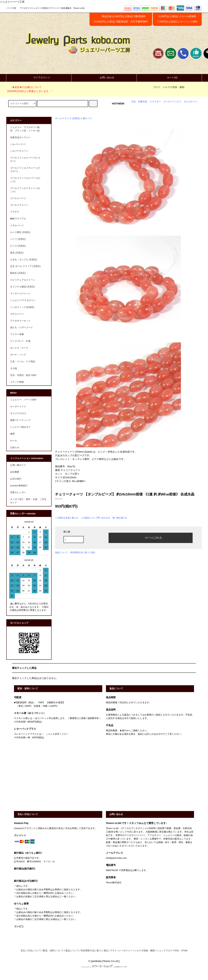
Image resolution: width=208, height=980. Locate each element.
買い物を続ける (120, 518)
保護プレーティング (20, 420)
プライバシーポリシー (121, 951)
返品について (61, 552)
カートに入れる (150, 537)
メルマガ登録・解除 (174, 87)
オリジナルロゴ (18, 413)
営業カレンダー (18, 492)
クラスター (155, 102)
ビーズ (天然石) (72, 118)
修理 (12, 434)
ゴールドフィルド (172, 102)
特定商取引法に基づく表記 (83, 552)
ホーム (58, 118)
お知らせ (15, 447)
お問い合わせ (104, 77)
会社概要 (15, 472)
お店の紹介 (16, 479)
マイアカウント (39, 77)
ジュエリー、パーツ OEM (23, 400)
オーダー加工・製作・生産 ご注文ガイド (28, 501)
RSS (177, 951)
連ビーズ (87, 118)
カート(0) (169, 77)
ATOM (184, 951)
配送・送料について (53, 951)
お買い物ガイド (18, 465)
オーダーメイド (18, 407)
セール (14, 441)
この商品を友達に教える (67, 518)
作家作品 (143, 102)
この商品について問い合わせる (95, 518)
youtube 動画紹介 (19, 486)
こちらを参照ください (57, 734)
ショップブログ (165, 951)
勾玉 (134, 102)
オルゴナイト (191, 102)
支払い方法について (31, 951)
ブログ (156, 87)
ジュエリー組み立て (20, 427)
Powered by (104, 967)
